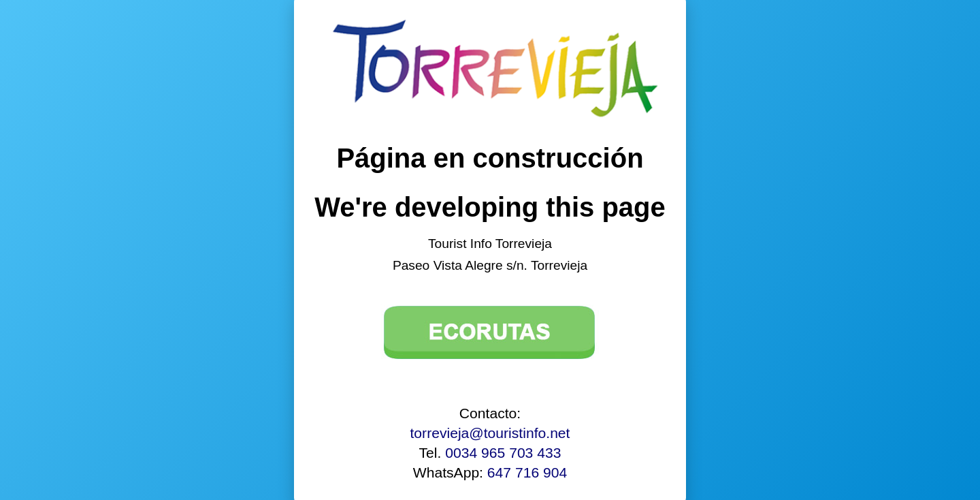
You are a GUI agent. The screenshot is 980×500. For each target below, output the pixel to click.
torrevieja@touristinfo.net (490, 433)
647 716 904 (527, 472)
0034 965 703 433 (503, 453)
